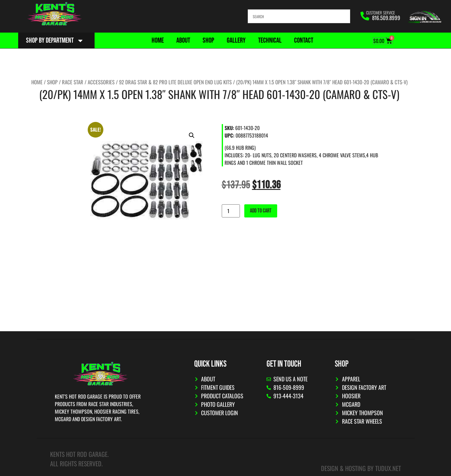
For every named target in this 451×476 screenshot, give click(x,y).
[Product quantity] (231, 211)
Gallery (236, 40)
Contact (304, 40)
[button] (192, 135)
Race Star (73, 82)
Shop (208, 40)
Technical (270, 40)
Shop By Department (55, 41)
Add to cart (261, 211)
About (183, 40)
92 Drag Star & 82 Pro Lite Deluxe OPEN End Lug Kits (175, 82)
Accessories (101, 82)
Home (158, 40)
